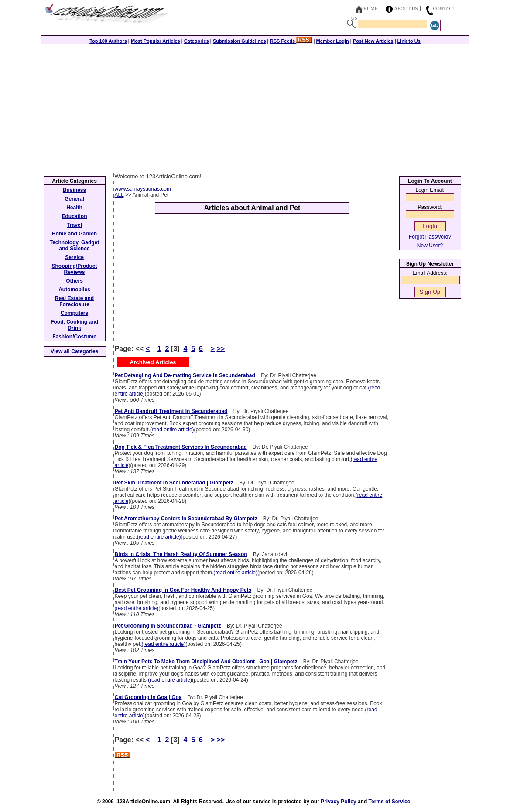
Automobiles (74, 290)
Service (74, 257)
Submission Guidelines (240, 41)
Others (74, 281)
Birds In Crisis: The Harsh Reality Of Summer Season (181, 554)
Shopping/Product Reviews (75, 269)
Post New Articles (373, 41)
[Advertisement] (255, 108)
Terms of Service (390, 802)
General (74, 199)
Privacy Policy (338, 802)
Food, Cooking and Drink (74, 325)
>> (221, 349)
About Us (406, 8)
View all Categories (74, 351)
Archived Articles (153, 362)
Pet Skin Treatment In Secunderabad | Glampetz (174, 483)
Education (74, 216)
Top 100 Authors (108, 41)
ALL (119, 195)
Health (74, 208)
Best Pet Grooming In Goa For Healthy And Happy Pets (183, 590)
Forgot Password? (430, 237)
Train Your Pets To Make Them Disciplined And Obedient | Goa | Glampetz (206, 662)
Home (370, 8)
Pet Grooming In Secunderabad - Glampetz (168, 626)
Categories (197, 41)
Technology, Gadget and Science (75, 246)
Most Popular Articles (156, 41)
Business (74, 190)
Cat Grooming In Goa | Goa (148, 697)
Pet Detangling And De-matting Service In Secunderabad (185, 375)
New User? (430, 246)
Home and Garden (74, 234)
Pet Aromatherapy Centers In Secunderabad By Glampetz (186, 519)
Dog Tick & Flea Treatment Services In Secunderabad (181, 447)
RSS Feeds (291, 41)
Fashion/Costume (74, 337)
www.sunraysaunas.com (143, 189)
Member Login (333, 41)
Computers (74, 313)
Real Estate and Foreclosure (74, 301)
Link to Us (409, 41)
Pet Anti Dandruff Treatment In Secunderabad (171, 411)
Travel (74, 225)
